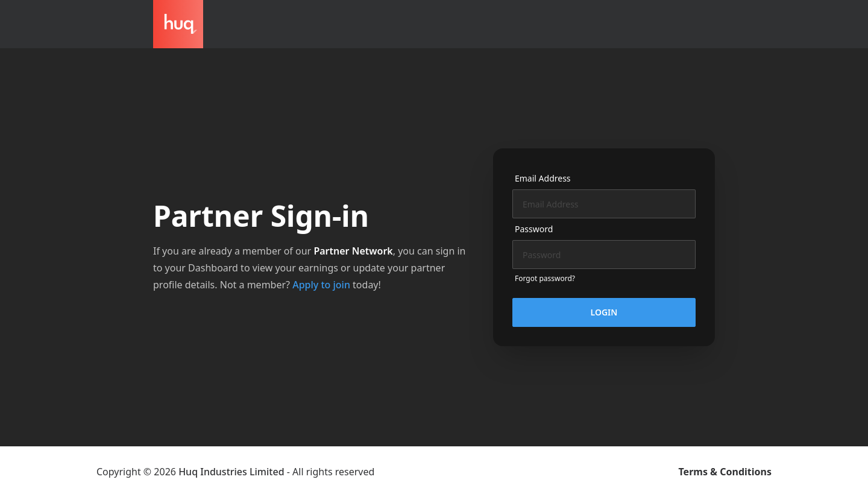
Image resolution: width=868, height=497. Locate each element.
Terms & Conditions (725, 472)
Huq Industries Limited (231, 472)
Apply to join (321, 285)
